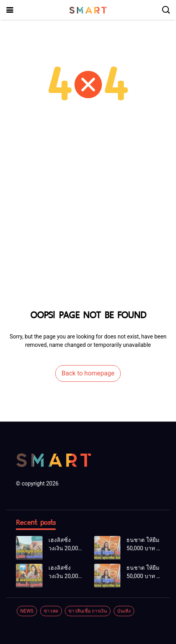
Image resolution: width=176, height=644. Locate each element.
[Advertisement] (88, 215)
